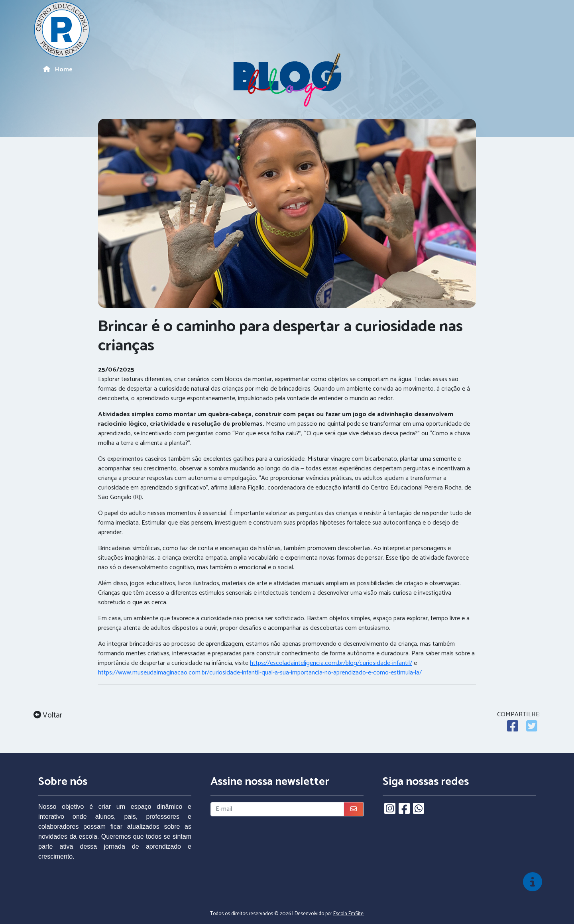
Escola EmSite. (349, 914)
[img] (533, 882)
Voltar (48, 716)
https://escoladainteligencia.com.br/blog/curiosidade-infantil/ (331, 663)
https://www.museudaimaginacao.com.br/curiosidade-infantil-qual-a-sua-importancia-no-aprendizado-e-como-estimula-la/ (260, 673)
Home (58, 70)
